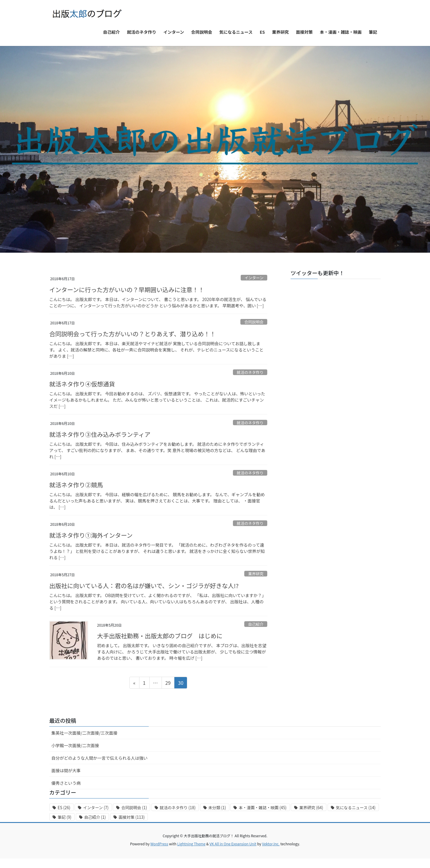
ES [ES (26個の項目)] (64, 808)
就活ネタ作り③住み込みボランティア (100, 434)
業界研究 (256, 574)
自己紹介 (256, 624)
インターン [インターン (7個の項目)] (96, 808)
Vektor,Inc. (271, 844)
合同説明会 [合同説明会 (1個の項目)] (134, 808)
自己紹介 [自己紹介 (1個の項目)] (95, 817)
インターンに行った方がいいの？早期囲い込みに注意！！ (127, 290)
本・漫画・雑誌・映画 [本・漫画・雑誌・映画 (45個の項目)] (262, 808)
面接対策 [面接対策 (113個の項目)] (132, 817)
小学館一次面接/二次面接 (75, 745)
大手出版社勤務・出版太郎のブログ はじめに (160, 636)
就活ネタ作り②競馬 (76, 485)
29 (168, 684)
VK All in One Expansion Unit (233, 844)
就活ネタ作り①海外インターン (91, 535)
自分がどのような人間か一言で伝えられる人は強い (99, 758)
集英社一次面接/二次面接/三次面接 (84, 733)
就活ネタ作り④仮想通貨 (82, 384)
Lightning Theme (191, 844)
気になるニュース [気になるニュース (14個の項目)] (356, 808)
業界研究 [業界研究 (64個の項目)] (311, 808)
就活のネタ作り (250, 372)
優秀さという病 (66, 783)
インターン (254, 278)
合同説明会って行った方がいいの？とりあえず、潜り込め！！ (133, 334)
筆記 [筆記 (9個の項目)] (64, 817)
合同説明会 (254, 322)
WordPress (159, 844)
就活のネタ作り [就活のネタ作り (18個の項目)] (178, 808)
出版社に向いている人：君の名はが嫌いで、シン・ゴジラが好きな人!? (144, 586)
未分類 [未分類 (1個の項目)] (217, 808)
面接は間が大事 (66, 770)
